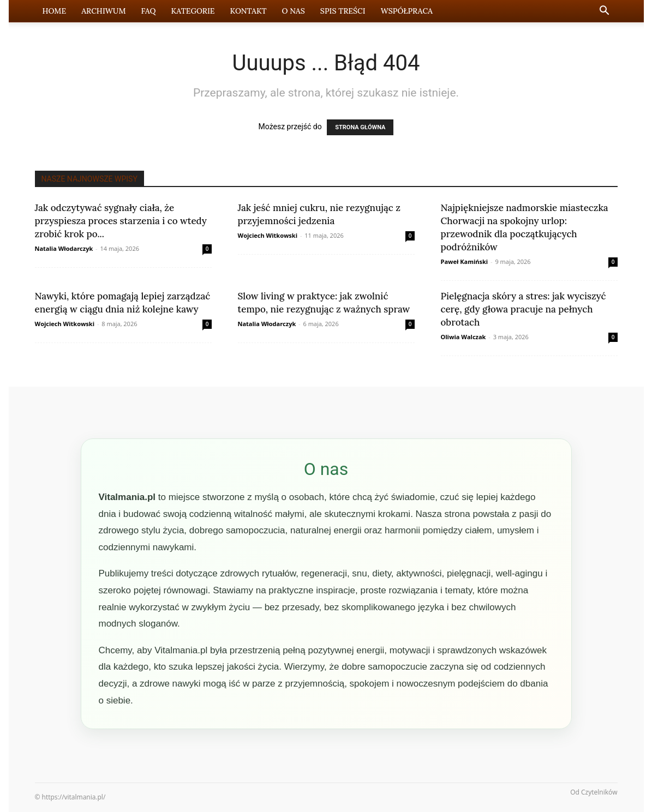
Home (55, 11)
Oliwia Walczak (463, 337)
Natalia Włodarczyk (64, 248)
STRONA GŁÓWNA (360, 127)
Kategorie (193, 11)
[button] (605, 12)
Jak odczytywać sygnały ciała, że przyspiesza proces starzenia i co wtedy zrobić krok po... (121, 221)
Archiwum (103, 11)
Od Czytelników (594, 792)
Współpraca (407, 11)
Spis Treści (343, 11)
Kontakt (249, 11)
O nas (293, 11)
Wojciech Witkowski (268, 235)
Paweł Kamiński (465, 261)
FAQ (149, 11)
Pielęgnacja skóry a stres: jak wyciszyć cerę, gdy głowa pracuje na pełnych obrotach (524, 309)
